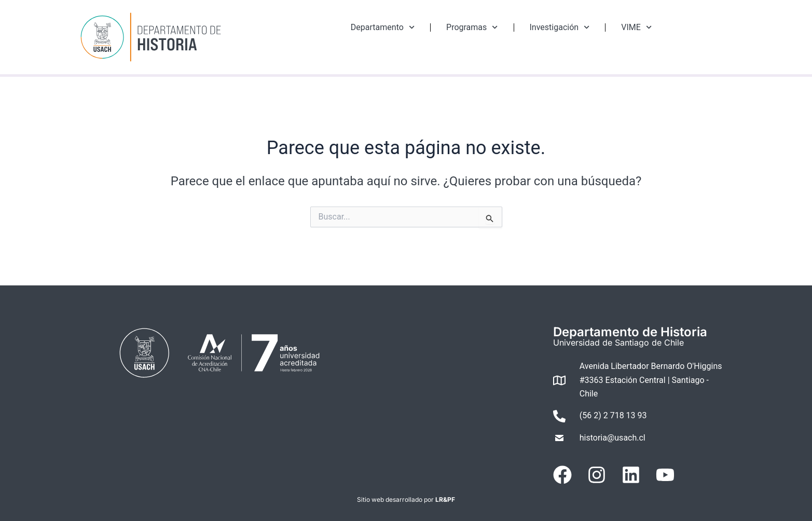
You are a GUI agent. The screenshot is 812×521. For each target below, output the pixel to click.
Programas (472, 27)
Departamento (383, 27)
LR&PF (445, 499)
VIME (636, 27)
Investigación (560, 27)
